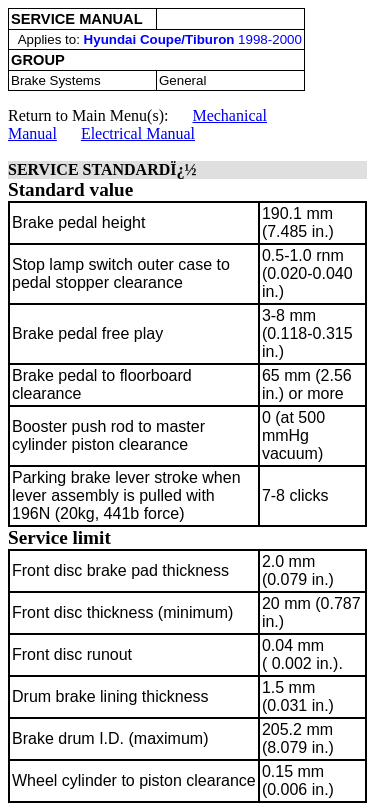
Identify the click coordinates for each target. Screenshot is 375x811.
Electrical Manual (138, 133)
